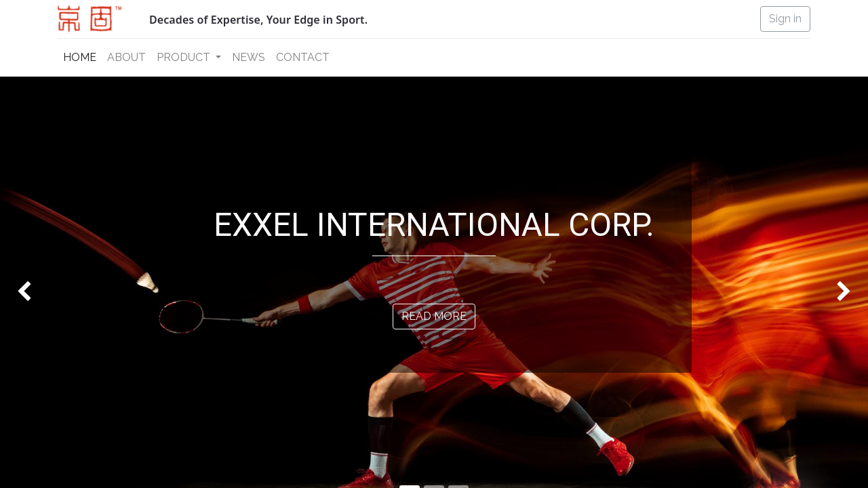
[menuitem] (80, 58)
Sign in (785, 19)
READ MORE (434, 316)
